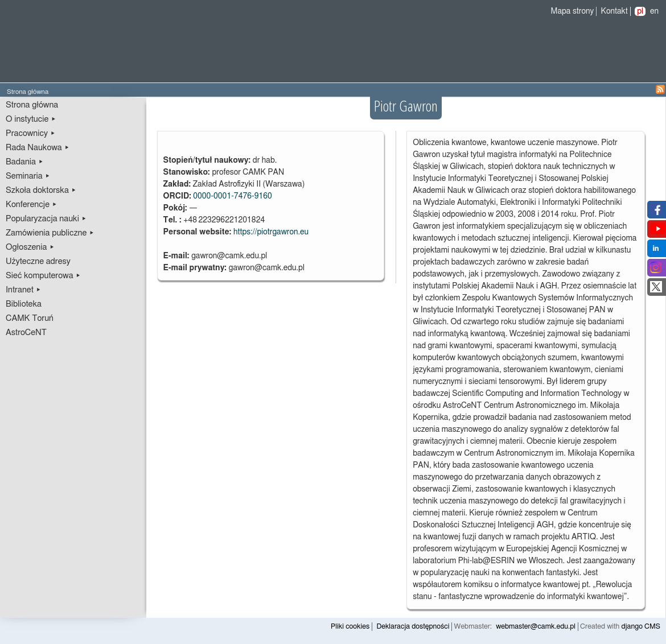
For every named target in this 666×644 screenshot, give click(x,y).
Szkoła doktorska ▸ (41, 190)
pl (640, 11)
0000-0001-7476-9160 (233, 196)
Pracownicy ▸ (30, 133)
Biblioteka (24, 304)
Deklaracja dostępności (413, 627)
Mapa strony (573, 11)
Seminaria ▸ (28, 176)
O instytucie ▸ (31, 119)
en (654, 11)
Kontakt (614, 11)
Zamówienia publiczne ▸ (50, 233)
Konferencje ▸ (32, 205)
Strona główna (32, 105)
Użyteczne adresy (38, 261)
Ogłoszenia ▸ (30, 247)
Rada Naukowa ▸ (38, 148)
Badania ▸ (25, 162)
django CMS (641, 627)
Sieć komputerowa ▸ (43, 276)
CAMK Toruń (30, 318)
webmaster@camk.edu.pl (536, 627)
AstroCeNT (26, 333)
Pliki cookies (350, 627)
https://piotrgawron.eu (271, 232)
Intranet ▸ (23, 290)
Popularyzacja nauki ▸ (46, 219)
